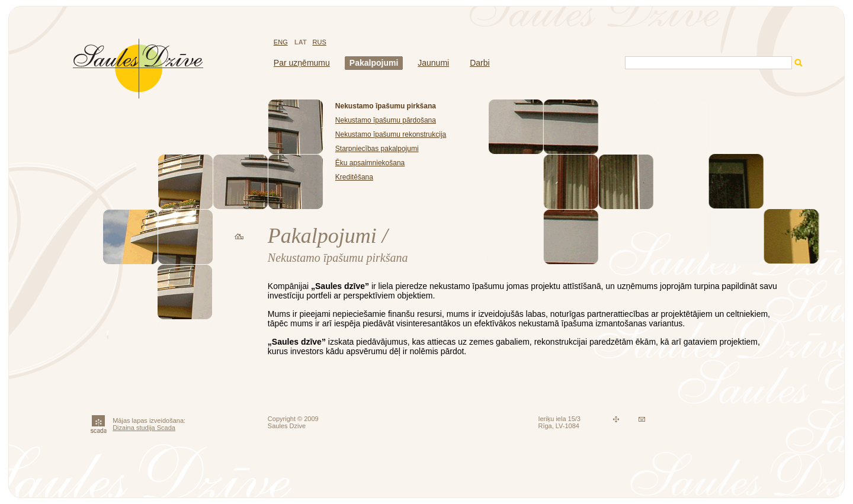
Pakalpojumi (374, 63)
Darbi (480, 63)
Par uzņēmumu (302, 63)
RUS (320, 42)
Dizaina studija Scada (144, 428)
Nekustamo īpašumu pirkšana (386, 106)
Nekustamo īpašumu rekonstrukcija (391, 134)
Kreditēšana (354, 177)
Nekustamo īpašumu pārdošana (386, 120)
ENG (281, 42)
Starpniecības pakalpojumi (377, 149)
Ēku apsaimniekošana (370, 163)
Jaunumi (433, 63)
